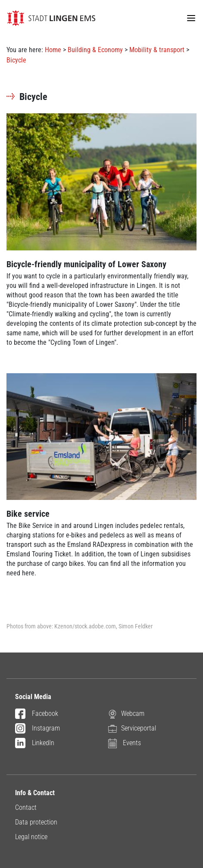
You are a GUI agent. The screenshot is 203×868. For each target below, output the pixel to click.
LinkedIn (35, 743)
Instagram (37, 729)
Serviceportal (132, 728)
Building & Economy (95, 50)
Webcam (126, 713)
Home (53, 50)
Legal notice (31, 837)
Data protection (36, 822)
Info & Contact (35, 793)
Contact (26, 807)
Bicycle (16, 60)
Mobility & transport (157, 50)
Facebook (37, 714)
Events (125, 743)
